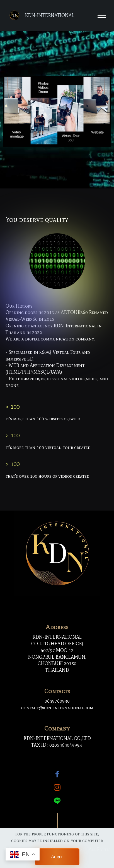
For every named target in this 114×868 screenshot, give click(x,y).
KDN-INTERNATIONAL (49, 15)
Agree (57, 857)
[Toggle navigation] (102, 15)
